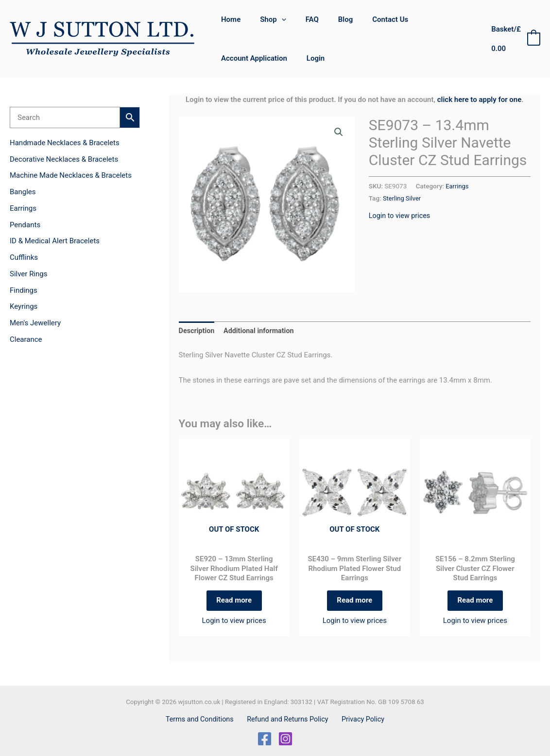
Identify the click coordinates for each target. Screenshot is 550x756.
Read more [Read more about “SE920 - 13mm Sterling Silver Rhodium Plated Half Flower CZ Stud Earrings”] (234, 603)
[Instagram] (285, 739)
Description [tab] (198, 331)
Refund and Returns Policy (288, 719)
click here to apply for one (480, 100)
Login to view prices (401, 216)
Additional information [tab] (262, 331)
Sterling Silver (403, 198)
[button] (274, 19)
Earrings (457, 186)
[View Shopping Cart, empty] (513, 39)
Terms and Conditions (203, 719)
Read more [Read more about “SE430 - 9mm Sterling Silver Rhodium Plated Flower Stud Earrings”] (354, 603)
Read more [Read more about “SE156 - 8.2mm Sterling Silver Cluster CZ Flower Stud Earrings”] (475, 603)
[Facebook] (265, 739)
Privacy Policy (361, 719)
